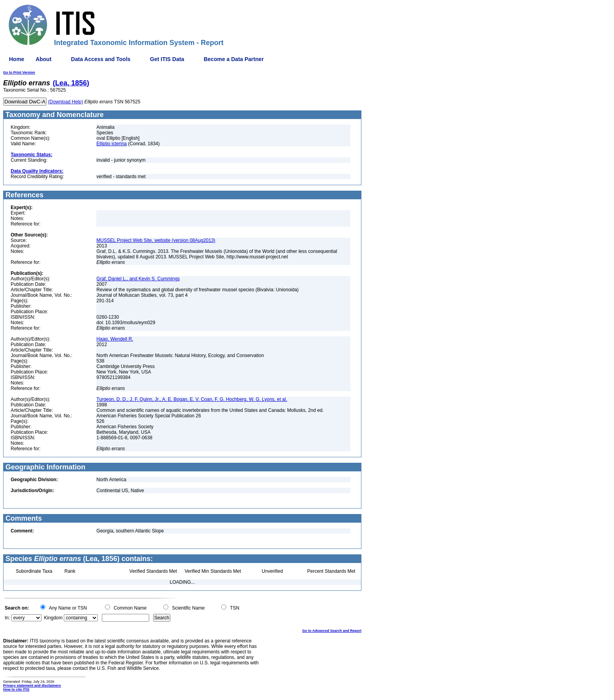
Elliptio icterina (111, 144)
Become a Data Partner (234, 59)
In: (7, 618)
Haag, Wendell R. (115, 339)
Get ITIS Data (167, 59)
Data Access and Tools (101, 59)
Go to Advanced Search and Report (332, 631)
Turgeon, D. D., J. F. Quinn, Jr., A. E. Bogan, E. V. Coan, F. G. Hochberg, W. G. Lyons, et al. (192, 399)
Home (17, 59)
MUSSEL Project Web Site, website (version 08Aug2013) (156, 240)
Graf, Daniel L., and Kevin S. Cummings (138, 279)
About (43, 59)
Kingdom (53, 618)
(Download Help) (66, 102)
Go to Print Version (19, 72)
